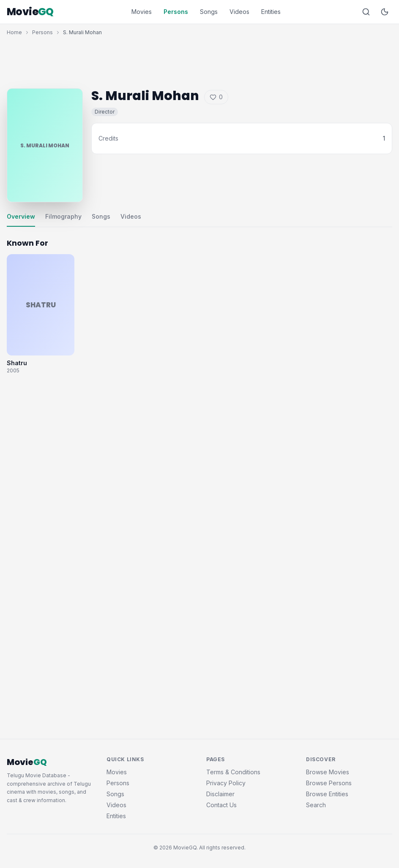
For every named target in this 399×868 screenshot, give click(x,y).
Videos (239, 12)
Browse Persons (329, 783)
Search (316, 805)
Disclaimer (220, 794)
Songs (209, 12)
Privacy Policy (226, 783)
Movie (30, 12)
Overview (21, 216)
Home (14, 32)
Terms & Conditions (233, 772)
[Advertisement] (199, 60)
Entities (271, 12)
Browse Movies (328, 772)
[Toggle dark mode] (385, 12)
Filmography (63, 216)
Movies (142, 12)
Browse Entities (327, 794)
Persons (176, 12)
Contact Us (221, 805)
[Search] (366, 12)
